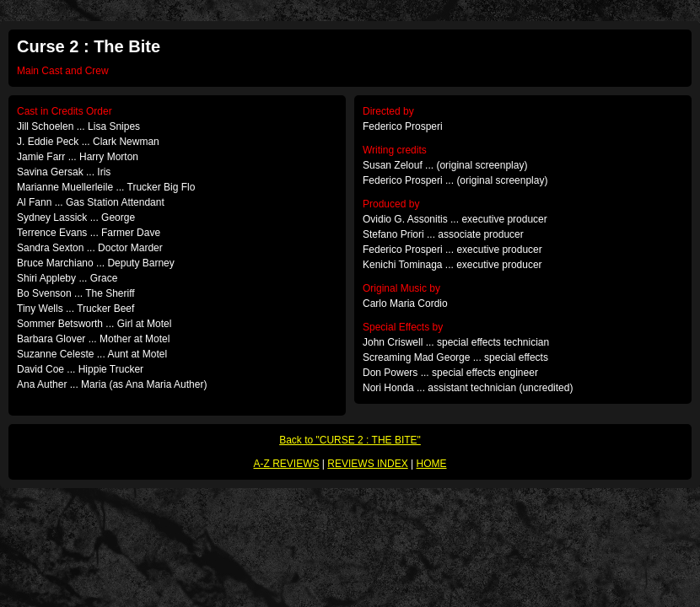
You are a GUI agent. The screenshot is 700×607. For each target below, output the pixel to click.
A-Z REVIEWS (287, 464)
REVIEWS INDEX (367, 464)
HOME (431, 464)
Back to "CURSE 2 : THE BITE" (350, 440)
